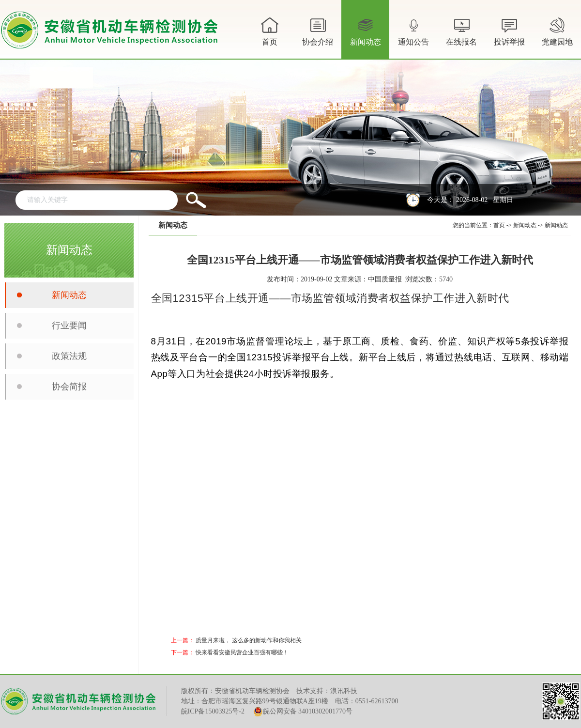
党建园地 (557, 31)
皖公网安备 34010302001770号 (303, 712)
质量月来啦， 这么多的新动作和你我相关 (249, 640)
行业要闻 (69, 325)
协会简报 (69, 387)
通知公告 (413, 37)
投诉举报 (509, 31)
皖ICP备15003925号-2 (213, 711)
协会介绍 (318, 37)
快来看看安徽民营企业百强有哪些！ (242, 652)
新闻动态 (366, 37)
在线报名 (461, 31)
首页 (270, 31)
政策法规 (69, 356)
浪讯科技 (344, 691)
